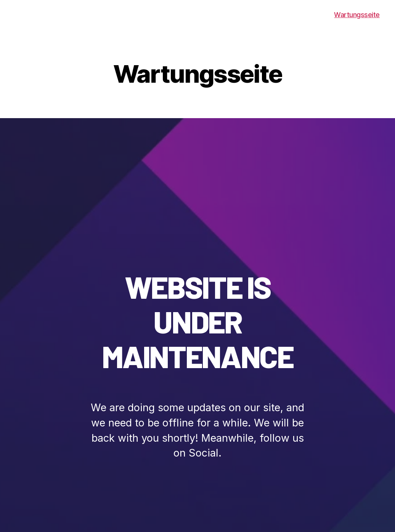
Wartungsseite (357, 15)
